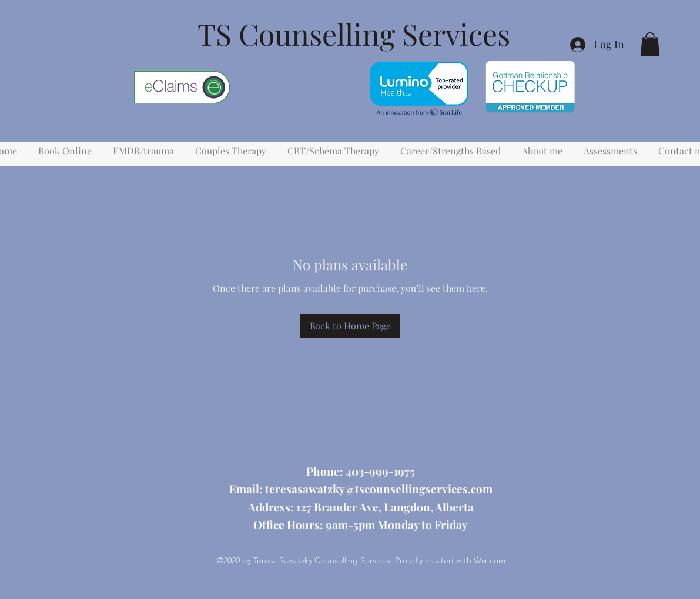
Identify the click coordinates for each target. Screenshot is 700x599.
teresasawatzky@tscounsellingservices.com (379, 489)
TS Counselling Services (354, 34)
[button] (650, 44)
